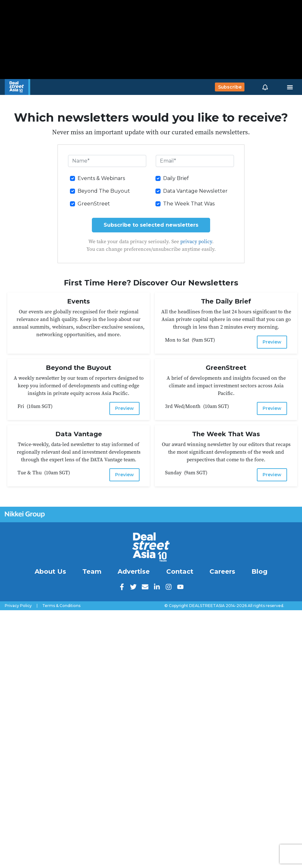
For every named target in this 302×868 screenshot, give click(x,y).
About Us (50, 571)
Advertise (134, 571)
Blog (259, 571)
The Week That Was (189, 204)
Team (92, 571)
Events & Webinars (101, 178)
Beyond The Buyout (104, 191)
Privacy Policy (18, 606)
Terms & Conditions (61, 606)
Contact (180, 571)
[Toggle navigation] (290, 87)
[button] (265, 87)
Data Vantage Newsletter (195, 191)
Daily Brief (176, 178)
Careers (222, 571)
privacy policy (196, 241)
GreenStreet (94, 204)
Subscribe (230, 87)
